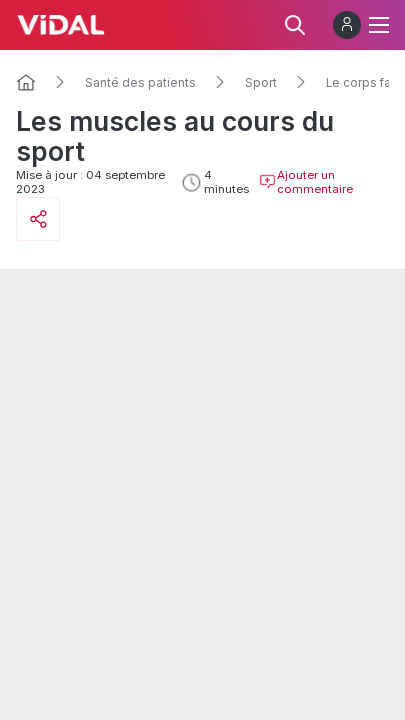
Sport (261, 83)
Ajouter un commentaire (306, 182)
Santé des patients (140, 83)
